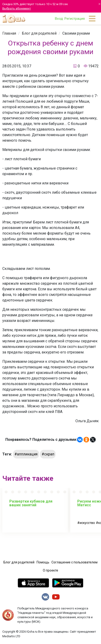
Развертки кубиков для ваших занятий (31, 503)
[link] (9, 33)
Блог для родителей (39, 33)
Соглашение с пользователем (74, 562)
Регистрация (74, 19)
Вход (59, 19)
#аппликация (26, 454)
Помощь (43, 562)
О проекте (50, 570)
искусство (87, 523)
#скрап (48, 454)
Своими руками (76, 33)
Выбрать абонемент (17, 8)
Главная (9, 33)
